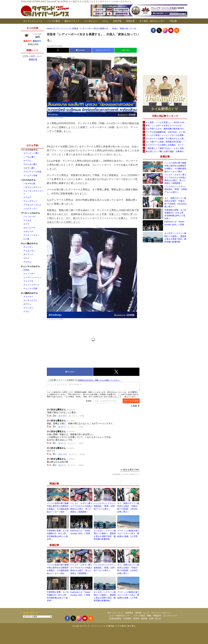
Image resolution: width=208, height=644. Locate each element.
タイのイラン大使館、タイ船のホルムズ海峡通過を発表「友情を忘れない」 (166, 139)
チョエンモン (29, 251)
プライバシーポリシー (161, 613)
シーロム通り (29, 157)
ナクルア (27, 197)
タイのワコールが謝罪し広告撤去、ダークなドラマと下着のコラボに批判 (166, 145)
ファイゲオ (28, 281)
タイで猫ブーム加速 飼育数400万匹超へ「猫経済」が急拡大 (166, 142)
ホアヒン (27, 304)
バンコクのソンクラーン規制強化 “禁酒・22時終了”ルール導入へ (105, 506)
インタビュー (91, 21)
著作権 (138, 613)
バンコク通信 (53, 21)
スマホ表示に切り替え (126, 626)
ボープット (28, 254)
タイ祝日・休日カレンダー (152, 21)
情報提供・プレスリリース (165, 616)
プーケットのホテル (30, 213)
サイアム (27, 161)
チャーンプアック (31, 285)
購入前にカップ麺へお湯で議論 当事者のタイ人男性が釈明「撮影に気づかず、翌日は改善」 (166, 151)
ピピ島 (26, 239)
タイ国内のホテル (29, 293)
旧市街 (26, 270)
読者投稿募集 (115, 618)
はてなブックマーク (103, 50)
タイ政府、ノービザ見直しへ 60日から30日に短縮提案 (166, 122)
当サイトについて (115, 613)
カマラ (26, 224)
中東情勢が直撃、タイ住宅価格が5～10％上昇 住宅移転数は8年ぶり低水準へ (175, 214)
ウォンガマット (30, 201)
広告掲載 (127, 618)
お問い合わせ (155, 618)
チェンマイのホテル (30, 266)
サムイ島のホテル (29, 243)
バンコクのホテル (29, 150)
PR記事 (173, 21)
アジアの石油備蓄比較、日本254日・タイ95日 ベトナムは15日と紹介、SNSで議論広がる (166, 132)
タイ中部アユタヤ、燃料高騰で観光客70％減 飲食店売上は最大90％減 (166, 129)
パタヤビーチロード (32, 187)
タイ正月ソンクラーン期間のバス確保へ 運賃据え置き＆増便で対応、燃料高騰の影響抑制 (175, 238)
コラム (105, 21)
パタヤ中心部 (29, 183)
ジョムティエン (30, 208)
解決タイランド (72, 21)
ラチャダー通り (30, 164)
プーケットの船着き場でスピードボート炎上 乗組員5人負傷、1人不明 (128, 533)
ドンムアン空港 (30, 175)
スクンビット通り (31, 153)
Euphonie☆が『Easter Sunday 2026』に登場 (174, 223)
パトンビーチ (29, 217)
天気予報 (117, 21)
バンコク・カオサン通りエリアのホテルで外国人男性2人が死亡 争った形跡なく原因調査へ (175, 179)
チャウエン (28, 247)
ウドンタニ (28, 308)
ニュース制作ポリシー (119, 616)
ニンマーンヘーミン (32, 277)
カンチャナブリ (30, 300)
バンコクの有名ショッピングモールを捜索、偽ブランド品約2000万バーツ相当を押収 (166, 135)
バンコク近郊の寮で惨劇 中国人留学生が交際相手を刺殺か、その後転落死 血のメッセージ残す (176, 167)
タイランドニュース (33, 21)
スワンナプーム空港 (32, 172)
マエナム (27, 262)
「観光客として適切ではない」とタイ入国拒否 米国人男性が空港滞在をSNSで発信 (166, 148)
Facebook (81, 50)
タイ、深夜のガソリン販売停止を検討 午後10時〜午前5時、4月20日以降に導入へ (175, 202)
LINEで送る (126, 50)
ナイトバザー (29, 274)
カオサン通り (29, 168)
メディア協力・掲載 (142, 616)
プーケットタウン (31, 235)
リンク (146, 613)
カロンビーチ (29, 228)
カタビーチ (28, 231)
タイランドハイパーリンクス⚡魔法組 (97, 626)
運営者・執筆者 (140, 618)
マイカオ (27, 220)
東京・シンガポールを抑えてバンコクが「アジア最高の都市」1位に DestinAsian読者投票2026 (166, 125)
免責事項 (129, 613)
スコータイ (28, 297)
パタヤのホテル (28, 180)
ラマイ (26, 258)
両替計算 (130, 21)
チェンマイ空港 (30, 288)
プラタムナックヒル (32, 205)
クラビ (26, 311)
